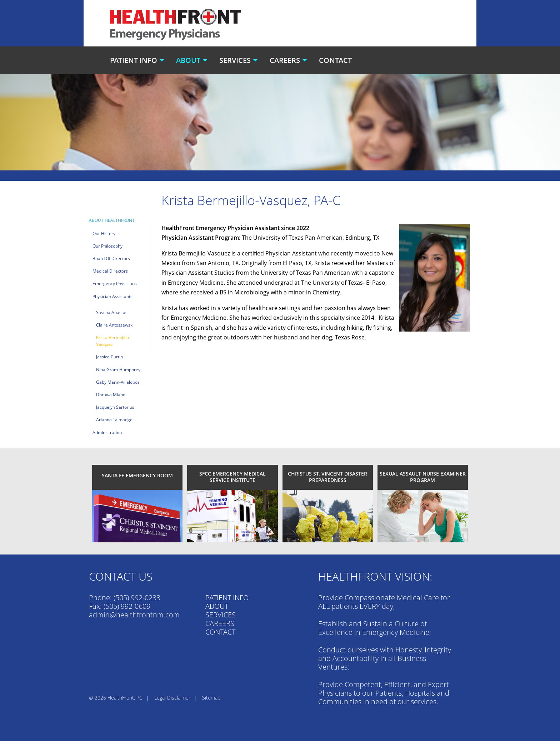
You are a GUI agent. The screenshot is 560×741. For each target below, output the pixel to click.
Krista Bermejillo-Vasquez (113, 341)
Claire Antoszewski (115, 325)
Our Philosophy (107, 246)
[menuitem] (138, 60)
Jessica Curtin (109, 357)
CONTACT (220, 632)
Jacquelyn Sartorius (115, 407)
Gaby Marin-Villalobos (118, 382)
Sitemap (211, 698)
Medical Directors (110, 271)
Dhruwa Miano (111, 395)
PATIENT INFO (227, 598)
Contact (335, 60)
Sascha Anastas (112, 312)
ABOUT (217, 606)
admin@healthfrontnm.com (134, 615)
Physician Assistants (112, 296)
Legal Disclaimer (172, 698)
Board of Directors (111, 258)
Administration (107, 432)
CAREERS (220, 623)
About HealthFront (112, 220)
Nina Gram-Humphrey (118, 370)
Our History (104, 233)
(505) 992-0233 (137, 598)
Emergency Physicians (115, 284)
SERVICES (221, 615)
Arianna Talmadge (114, 420)
